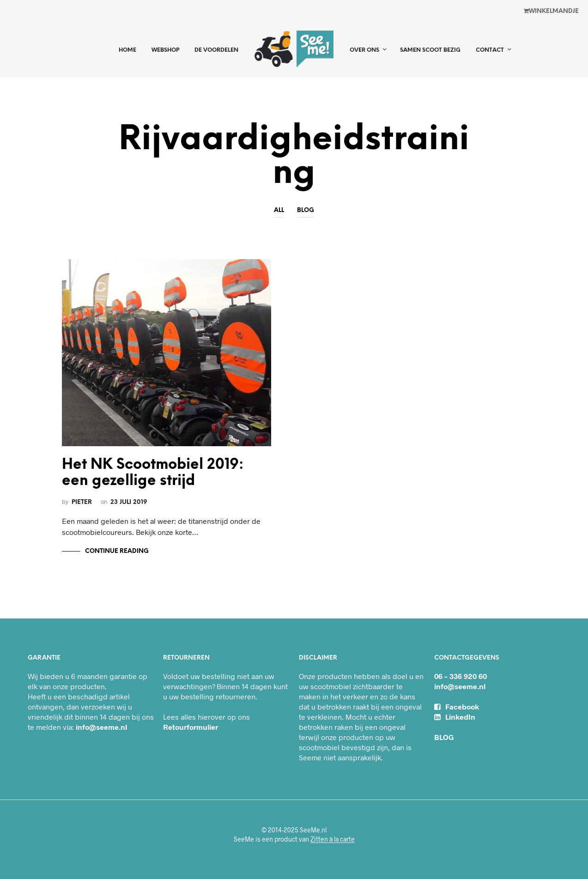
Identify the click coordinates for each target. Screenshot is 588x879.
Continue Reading (117, 551)
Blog (306, 210)
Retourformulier (191, 727)
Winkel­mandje (551, 11)
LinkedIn (455, 717)
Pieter (82, 502)
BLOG (444, 737)
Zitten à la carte (333, 839)
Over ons (364, 50)
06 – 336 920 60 (461, 676)
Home (127, 50)
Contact (490, 50)
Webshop (165, 50)
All (279, 210)
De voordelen (216, 50)
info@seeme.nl (101, 727)
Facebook (457, 706)
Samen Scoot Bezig (430, 50)
